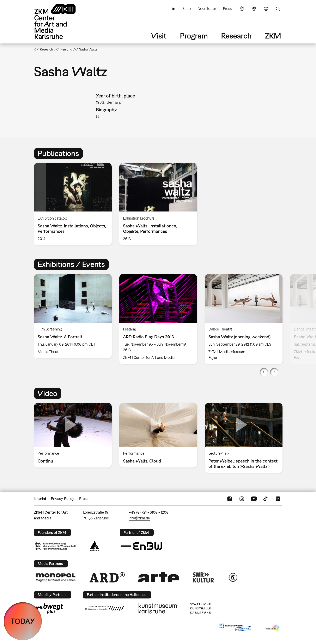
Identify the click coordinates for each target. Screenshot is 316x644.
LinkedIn (278, 499)
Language (266, 9)
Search (278, 9)
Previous (264, 372)
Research (236, 36)
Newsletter (207, 9)
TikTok (266, 499)
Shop (187, 9)
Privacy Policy (63, 499)
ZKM (273, 36)
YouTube (254, 499)
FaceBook (230, 499)
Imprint (40, 499)
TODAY (23, 621)
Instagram (242, 499)
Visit (159, 36)
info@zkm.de (139, 518)
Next (274, 372)
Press (227, 9)
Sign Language (254, 9)
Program (194, 36)
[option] (73, 204)
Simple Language (242, 9)
